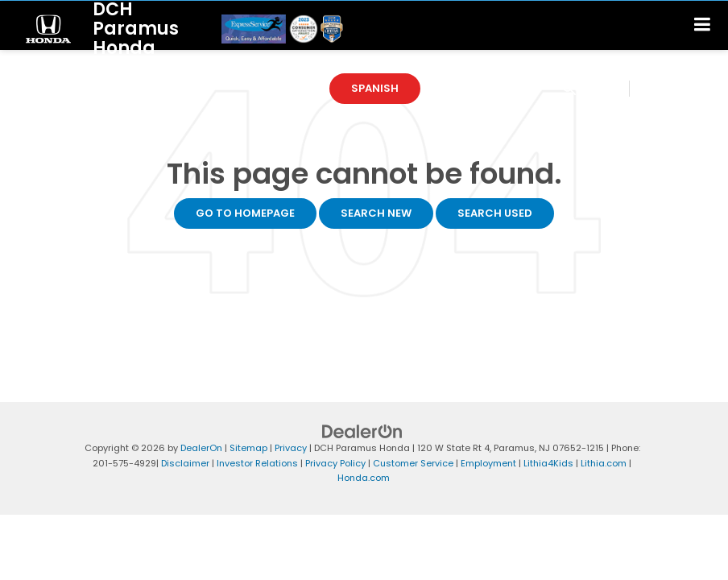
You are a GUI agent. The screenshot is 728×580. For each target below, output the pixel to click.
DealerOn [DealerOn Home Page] (201, 448)
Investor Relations (257, 463)
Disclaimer (185, 463)
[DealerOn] (362, 431)
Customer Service (413, 463)
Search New (376, 213)
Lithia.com (604, 463)
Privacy (291, 448)
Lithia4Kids (548, 463)
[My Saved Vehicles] (669, 89)
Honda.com (364, 478)
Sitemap (248, 448)
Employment (488, 463)
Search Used (495, 213)
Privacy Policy (335, 463)
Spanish (375, 88)
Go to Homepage (245, 213)
